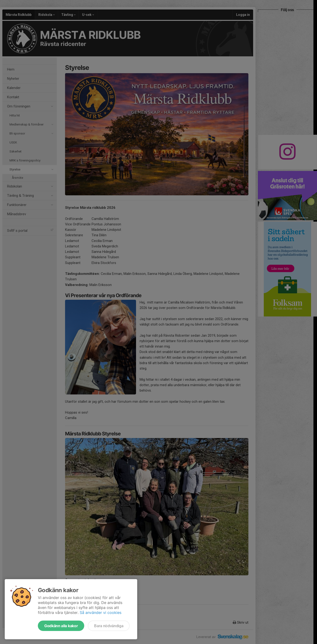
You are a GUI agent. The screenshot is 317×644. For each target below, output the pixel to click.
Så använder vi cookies (101, 613)
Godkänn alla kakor (61, 626)
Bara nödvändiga (109, 626)
